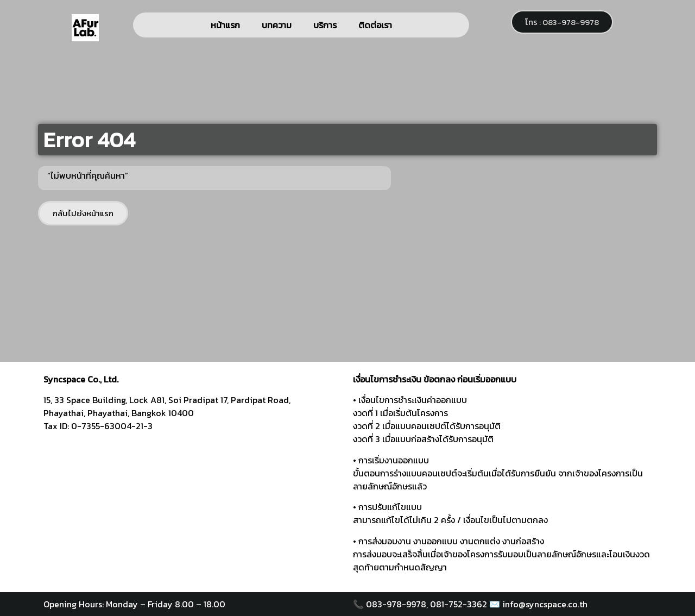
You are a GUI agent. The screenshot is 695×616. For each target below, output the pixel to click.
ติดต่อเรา (375, 25)
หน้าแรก (225, 25)
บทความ (277, 25)
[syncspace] (193, 510)
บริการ (325, 25)
